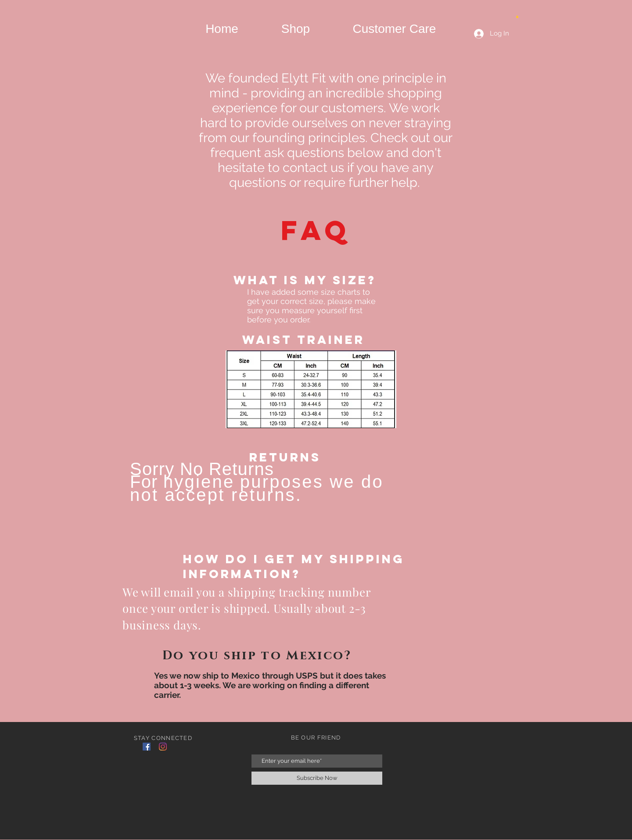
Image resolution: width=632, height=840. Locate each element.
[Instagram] (163, 747)
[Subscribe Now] (317, 778)
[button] (517, 17)
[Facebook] (147, 747)
